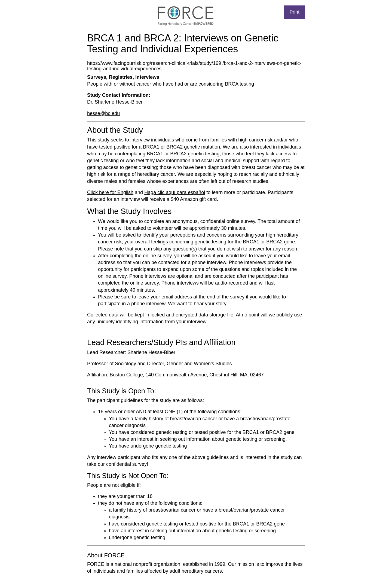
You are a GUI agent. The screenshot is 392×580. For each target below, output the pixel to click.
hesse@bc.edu (103, 113)
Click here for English (110, 192)
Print (295, 12)
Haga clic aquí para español (175, 192)
